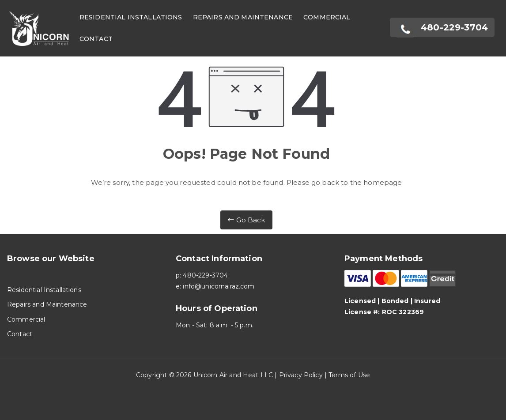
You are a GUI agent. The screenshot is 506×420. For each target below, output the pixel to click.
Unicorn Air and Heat (226, 375)
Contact (96, 39)
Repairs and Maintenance (243, 17)
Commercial (327, 17)
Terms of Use (349, 375)
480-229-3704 (205, 275)
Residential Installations (131, 17)
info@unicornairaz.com (219, 286)
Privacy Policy (301, 375)
